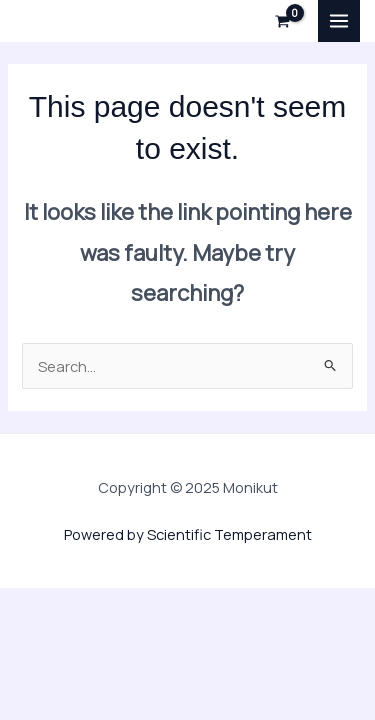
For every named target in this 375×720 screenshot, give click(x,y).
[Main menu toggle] (339, 21)
